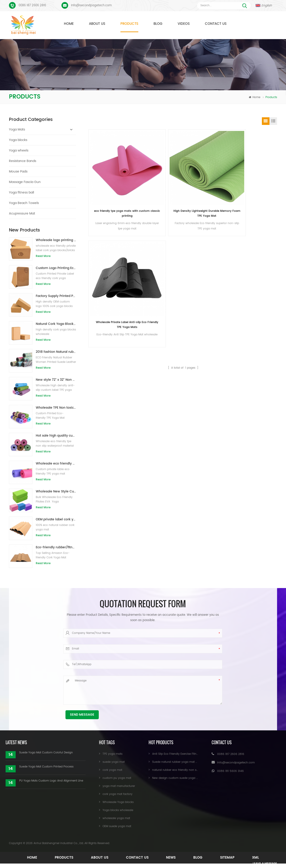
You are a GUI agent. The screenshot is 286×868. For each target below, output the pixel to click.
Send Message (82, 715)
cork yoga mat (112, 770)
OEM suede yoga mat (117, 826)
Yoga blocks (18, 140)
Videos (184, 24)
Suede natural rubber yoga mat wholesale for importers (189, 762)
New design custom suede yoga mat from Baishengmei (189, 778)
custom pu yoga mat (117, 778)
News (172, 858)
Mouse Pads (18, 171)
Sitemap (231, 858)
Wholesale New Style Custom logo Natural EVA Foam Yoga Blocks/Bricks (56, 491)
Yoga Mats (17, 129)
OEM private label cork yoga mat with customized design (56, 519)
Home (69, 24)
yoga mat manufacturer (119, 786)
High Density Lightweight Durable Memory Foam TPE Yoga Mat (159, 182)
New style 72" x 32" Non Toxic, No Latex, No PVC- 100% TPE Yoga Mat (56, 380)
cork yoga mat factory (118, 794)
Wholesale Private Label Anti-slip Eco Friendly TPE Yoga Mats (207, 182)
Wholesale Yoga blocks (118, 802)
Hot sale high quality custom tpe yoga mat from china (56, 436)
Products (129, 24)
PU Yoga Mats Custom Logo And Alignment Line (51, 781)
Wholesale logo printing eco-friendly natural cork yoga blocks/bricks (56, 240)
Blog (158, 24)
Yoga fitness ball (21, 192)
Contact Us (216, 24)
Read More (43, 256)
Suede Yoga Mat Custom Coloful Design (46, 753)
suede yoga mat (114, 762)
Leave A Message (261, 864)
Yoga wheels (19, 150)
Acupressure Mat (22, 213)
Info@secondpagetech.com (91, 5)
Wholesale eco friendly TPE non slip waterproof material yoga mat (56, 463)
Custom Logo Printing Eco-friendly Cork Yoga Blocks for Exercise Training (56, 268)
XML (260, 858)
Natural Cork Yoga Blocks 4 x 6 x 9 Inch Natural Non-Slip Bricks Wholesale (56, 324)
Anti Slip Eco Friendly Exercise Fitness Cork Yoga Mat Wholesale (194, 754)
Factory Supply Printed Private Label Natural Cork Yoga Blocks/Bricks (56, 296)
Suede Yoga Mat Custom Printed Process (46, 767)
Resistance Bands (23, 161)
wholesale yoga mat (116, 818)
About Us (97, 24)
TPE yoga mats (113, 754)
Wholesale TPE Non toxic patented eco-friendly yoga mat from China (56, 408)
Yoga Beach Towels (24, 203)
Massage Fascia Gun (25, 182)
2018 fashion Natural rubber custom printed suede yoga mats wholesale (56, 352)
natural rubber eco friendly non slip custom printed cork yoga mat (197, 770)
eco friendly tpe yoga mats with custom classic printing (111, 182)
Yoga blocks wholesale (118, 810)
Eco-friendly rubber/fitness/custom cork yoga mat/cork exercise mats (56, 547)
